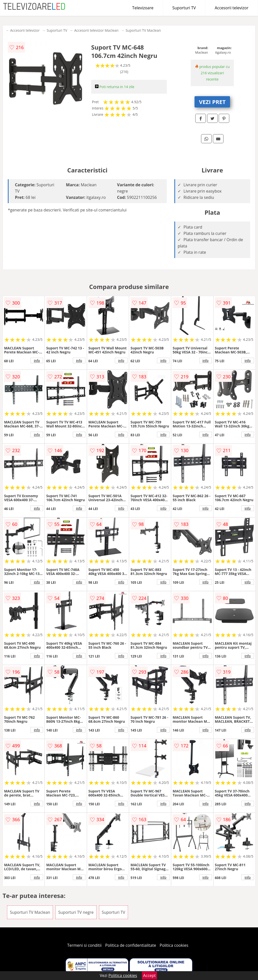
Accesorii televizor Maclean (96, 30)
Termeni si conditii (85, 945)
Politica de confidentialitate (131, 945)
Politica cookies (174, 945)
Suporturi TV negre (76, 912)
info (37, 360)
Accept (149, 975)
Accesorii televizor (232, 8)
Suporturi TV (184, 8)
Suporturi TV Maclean (143, 30)
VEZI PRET (212, 102)
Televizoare (143, 8)
